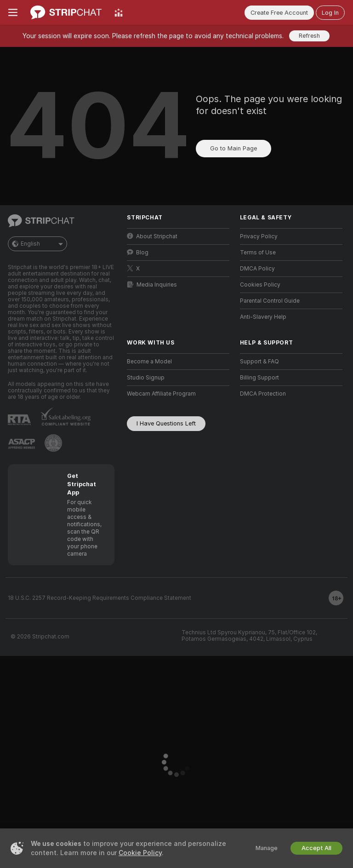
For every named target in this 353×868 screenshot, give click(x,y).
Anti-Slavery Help (263, 317)
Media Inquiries (152, 285)
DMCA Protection (263, 394)
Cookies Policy (260, 285)
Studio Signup (146, 378)
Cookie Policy (140, 853)
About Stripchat (152, 236)
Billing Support (259, 378)
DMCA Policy (257, 269)
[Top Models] (119, 12)
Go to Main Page (233, 148)
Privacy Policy (259, 236)
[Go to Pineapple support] (53, 443)
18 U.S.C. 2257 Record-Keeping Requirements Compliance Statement (100, 598)
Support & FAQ (259, 362)
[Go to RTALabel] (19, 420)
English (37, 244)
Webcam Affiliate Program (161, 394)
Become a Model (149, 362)
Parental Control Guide (270, 301)
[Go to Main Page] (66, 12)
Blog (138, 252)
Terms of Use (258, 253)
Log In (330, 13)
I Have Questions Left (166, 423)
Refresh (309, 36)
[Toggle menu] (13, 12)
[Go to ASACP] (22, 444)
